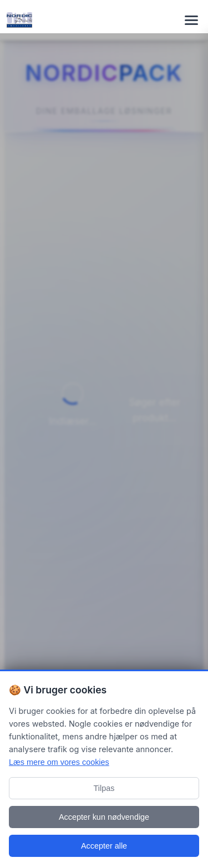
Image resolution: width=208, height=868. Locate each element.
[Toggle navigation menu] (191, 20)
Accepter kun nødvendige (104, 817)
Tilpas (104, 788)
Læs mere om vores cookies (59, 762)
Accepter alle (104, 846)
